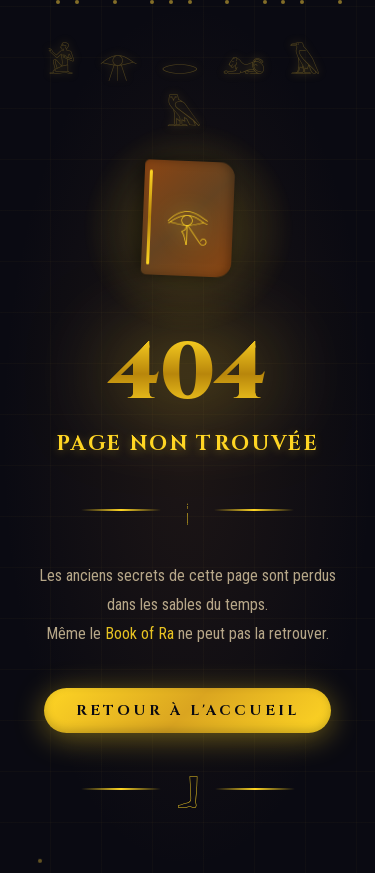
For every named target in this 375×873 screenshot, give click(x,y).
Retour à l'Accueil (188, 710)
